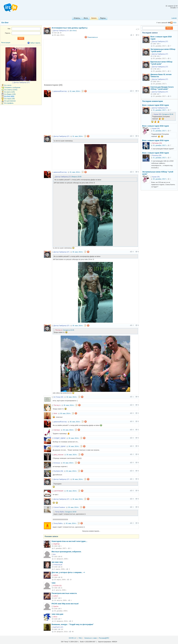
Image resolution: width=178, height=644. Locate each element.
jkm (54, 554)
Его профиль (9, 103)
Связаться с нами (91, 638)
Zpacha (56, 606)
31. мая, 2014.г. (75, 91)
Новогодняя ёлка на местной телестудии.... (69, 541)
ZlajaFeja (56, 544)
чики (54, 583)
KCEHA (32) (57, 586)
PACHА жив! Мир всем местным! (65, 604)
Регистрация (6, 43)
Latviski (174, 18)
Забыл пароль (35, 43)
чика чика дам (57, 614)
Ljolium (56, 575)
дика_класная (58, 455)
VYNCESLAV (58, 565)
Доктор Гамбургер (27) (61, 31)
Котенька (57, 463)
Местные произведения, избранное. (67, 552)
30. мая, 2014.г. (78, 252)
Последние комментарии (153, 101)
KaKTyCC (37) (58, 627)
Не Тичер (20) (58, 397)
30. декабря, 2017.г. (160, 179)
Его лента (8, 85)
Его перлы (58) (10, 99)
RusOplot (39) (58, 471)
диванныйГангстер (60, 91)
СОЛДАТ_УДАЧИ (60, 438)
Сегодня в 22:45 (68, 330)
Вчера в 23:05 (77, 177)
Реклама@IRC (104, 638)
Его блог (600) (9, 96)
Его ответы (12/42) (11, 90)
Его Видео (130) (10, 94)
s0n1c (55, 617)
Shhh (55, 413)
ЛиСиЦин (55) (157, 143)
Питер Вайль (60, 512)
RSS (175, 23)
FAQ (80, 638)
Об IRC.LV (73, 638)
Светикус (57, 430)
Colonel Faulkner (59, 507)
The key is (59, 330)
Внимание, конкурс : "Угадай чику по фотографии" (73, 624)
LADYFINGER (58, 491)
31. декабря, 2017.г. (160, 110)
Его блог (5, 23)
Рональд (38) (157, 155)
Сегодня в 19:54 (71, 512)
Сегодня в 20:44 (168, 114)
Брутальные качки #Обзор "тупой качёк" (161, 63)
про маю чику (57, 562)
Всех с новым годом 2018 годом (156, 105)
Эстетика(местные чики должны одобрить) (69, 28)
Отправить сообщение (12, 87)
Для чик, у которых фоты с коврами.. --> (68, 572)
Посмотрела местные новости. (64, 593)
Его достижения (10, 101)
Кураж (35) (158, 114)
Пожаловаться (93, 37)
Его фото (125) (10, 92)
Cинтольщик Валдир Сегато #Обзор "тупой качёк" (162, 88)
